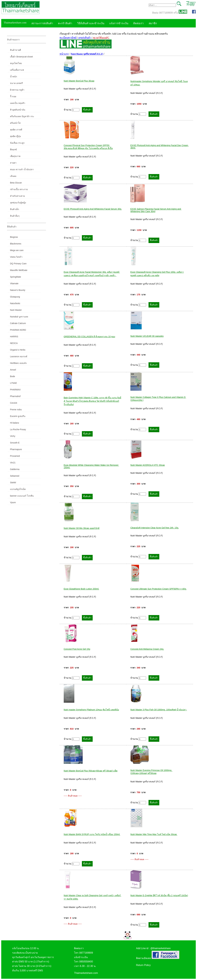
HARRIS (14, 337)
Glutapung (15, 297)
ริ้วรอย (13, 96)
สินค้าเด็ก (14, 209)
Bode (13, 376)
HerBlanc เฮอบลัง (18, 363)
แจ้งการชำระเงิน (119, 23)
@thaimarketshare (160, 948)
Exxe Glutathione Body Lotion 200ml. (81, 589)
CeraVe (14, 403)
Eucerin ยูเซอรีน (18, 416)
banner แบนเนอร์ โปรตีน (22, 496)
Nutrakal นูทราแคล (19, 317)
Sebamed (15, 476)
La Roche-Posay (18, 429)
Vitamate (14, 283)
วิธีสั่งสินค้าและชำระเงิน (91, 23)
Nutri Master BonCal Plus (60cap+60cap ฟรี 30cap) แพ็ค (91, 771)
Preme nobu (16, 410)
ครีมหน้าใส (15, 123)
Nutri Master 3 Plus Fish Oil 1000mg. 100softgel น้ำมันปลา (159, 710)
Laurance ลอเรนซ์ (19, 356)
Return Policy (143, 965)
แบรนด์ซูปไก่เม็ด (18, 489)
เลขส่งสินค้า (85, 38)
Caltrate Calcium (18, 323)
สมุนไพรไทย (16, 63)
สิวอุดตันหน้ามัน (18, 110)
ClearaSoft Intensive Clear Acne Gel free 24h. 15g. (155, 528)
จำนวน (72, 110)
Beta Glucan (16, 183)
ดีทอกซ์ (13, 150)
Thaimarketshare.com (15, 23)
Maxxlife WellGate (19, 270)
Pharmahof (15, 396)
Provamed (15, 456)
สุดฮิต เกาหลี (16, 130)
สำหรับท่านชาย (17, 196)
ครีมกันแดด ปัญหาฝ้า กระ (22, 116)
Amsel (13, 370)
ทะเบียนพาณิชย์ (68, 38)
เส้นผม (13, 176)
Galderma (15, 469)
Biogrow (14, 237)
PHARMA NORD (18, 330)
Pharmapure (16, 449)
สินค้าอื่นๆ (15, 216)
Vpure (13, 502)
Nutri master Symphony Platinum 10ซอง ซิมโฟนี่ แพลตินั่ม (91, 710)
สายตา (13, 163)
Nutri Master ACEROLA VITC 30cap (148, 465)
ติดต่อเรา (139, 23)
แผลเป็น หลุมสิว (18, 103)
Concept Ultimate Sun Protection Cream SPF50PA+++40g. (158, 589)
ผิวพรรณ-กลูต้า (17, 90)
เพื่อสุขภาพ (15, 156)
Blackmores (16, 244)
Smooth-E (15, 443)
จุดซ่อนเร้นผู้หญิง (18, 203)
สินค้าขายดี (15, 50)
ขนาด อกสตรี (16, 83)
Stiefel (13, 483)
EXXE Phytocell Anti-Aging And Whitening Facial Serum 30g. (93, 209)
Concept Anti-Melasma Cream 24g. (147, 649)
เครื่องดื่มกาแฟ (17, 70)
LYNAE (13, 383)
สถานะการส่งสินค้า (42, 23)
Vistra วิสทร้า (16, 257)
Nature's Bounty (18, 290)
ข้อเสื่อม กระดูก (17, 143)
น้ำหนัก (13, 77)
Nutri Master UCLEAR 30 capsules (147, 336)
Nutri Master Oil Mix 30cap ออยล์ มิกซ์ (82, 528)
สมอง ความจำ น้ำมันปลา (22, 169)
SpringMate (16, 277)
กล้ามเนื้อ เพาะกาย (19, 189)
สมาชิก (153, 23)
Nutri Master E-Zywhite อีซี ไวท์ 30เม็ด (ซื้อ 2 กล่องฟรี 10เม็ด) (159, 895)
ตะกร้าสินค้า (65, 23)
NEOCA (14, 343)
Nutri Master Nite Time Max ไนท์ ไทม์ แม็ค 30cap (154, 834)
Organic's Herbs (18, 350)
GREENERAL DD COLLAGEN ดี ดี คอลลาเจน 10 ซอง (89, 337)
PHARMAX (15, 390)
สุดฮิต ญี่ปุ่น (15, 136)
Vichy (13, 436)
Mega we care (17, 250)
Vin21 (13, 463)
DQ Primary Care (18, 264)
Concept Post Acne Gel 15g (77, 649)
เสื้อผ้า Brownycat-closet (21, 57)
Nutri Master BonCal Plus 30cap (79, 81)
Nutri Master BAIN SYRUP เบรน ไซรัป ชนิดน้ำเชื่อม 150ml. (92, 834)
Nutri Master (16, 310)
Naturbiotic (15, 303)
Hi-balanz (15, 423)
